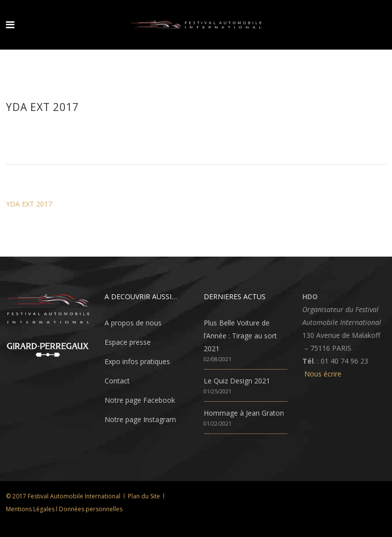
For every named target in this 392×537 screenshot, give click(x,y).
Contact (117, 381)
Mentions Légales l (32, 509)
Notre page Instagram (140, 419)
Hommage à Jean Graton (244, 413)
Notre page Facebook (140, 400)
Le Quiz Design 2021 (237, 381)
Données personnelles (91, 509)
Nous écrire (323, 374)
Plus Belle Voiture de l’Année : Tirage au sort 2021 (240, 336)
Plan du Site (144, 496)
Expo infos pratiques (137, 361)
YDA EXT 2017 (29, 204)
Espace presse (128, 342)
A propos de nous (133, 323)
